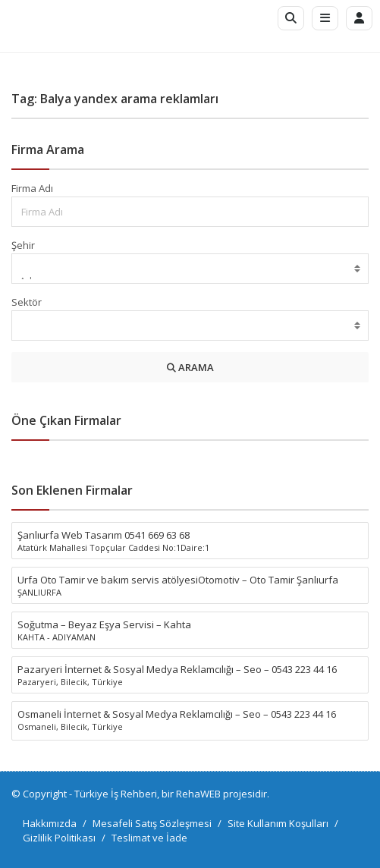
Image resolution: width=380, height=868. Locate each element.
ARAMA (190, 367)
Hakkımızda (50, 823)
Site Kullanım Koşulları (278, 823)
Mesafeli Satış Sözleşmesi (152, 823)
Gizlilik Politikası (59, 838)
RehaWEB (198, 794)
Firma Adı (32, 188)
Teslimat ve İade (149, 838)
